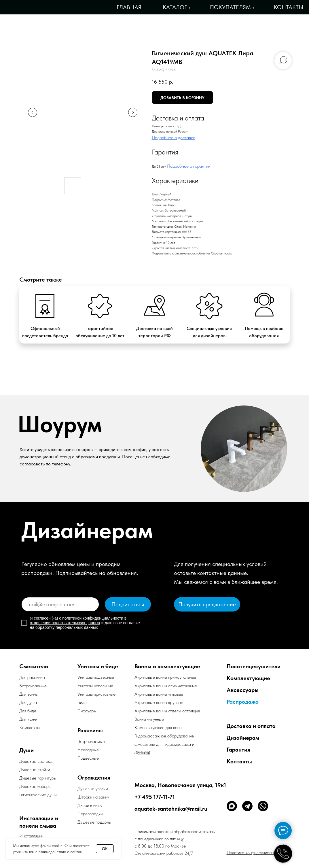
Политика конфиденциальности (255, 853)
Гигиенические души (38, 795)
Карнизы (143, 753)
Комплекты (30, 728)
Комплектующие (248, 678)
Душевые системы (36, 761)
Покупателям (230, 7)
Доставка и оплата (251, 726)
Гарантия (238, 750)
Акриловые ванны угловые (159, 694)
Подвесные (88, 758)
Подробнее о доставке (174, 138)
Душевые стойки (35, 770)
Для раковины (32, 677)
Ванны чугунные (149, 719)
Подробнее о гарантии (189, 166)
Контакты (289, 7)
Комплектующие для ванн (158, 728)
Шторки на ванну (93, 797)
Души (26, 750)
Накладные (88, 750)
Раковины (90, 730)
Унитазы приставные (96, 694)
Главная (129, 7)
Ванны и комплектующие (167, 666)
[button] (207, 604)
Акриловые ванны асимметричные (166, 686)
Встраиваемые (91, 741)
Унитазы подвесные (96, 677)
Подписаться (128, 604)
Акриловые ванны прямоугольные (165, 677)
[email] (60, 604)
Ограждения (94, 778)
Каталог (175, 7)
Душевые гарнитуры (38, 778)
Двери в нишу (90, 805)
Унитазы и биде (98, 666)
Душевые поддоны (94, 822)
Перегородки (90, 814)
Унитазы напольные (95, 686)
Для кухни (28, 719)
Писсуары (87, 711)
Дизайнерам (243, 738)
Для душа (28, 702)
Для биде (28, 711)
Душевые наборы (35, 786)
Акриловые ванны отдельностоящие (167, 711)
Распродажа (243, 702)
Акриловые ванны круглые (159, 702)
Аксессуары (243, 690)
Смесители (34, 666)
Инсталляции (31, 836)
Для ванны (29, 694)
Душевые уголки (93, 789)
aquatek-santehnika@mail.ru (171, 809)
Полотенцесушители (254, 666)
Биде (82, 702)
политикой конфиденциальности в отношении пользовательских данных (78, 620)
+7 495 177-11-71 (155, 797)
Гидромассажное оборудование (164, 736)
